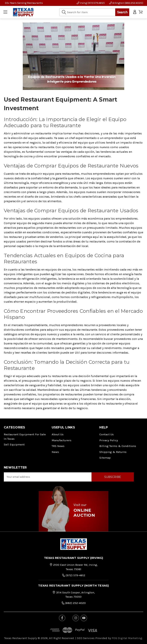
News (55, 452)
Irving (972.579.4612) (91, 3)
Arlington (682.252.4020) (126, 3)
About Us (58, 434)
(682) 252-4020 (74, 603)
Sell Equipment (14, 444)
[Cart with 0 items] (141, 12)
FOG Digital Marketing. (127, 638)
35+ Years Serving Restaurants (24, 3)
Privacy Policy (109, 440)
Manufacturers (62, 440)
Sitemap (105, 458)
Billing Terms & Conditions (118, 446)
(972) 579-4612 (74, 575)
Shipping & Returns (113, 452)
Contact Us (107, 434)
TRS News (58, 446)
